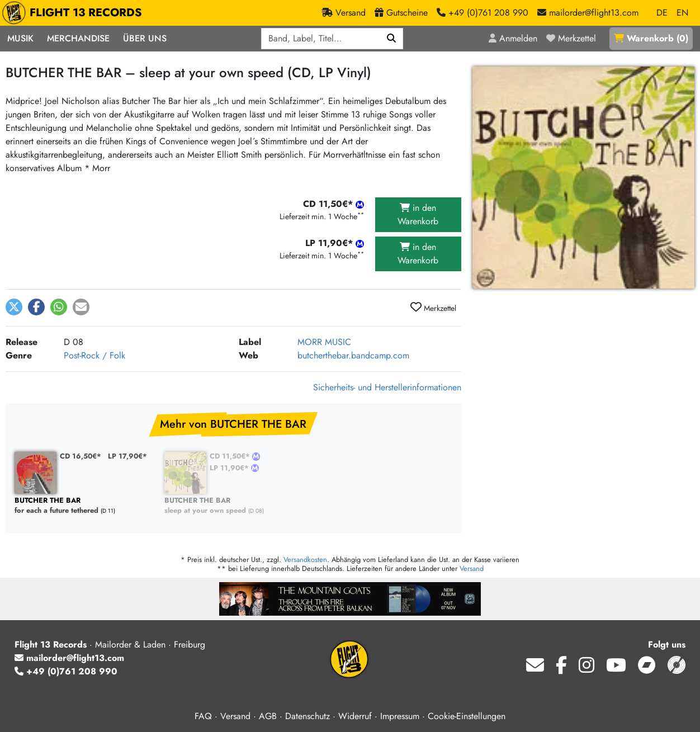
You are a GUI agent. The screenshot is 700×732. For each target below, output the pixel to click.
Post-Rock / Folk (94, 355)
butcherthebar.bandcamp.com (353, 355)
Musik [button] (20, 38)
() (651, 38)
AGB (268, 716)
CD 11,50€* (231, 456)
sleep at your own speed (234, 506)
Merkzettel (433, 308)
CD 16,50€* (81, 456)
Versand (472, 568)
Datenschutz (308, 716)
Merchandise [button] (78, 38)
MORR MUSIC (324, 342)
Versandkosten (305, 559)
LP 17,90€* (127, 456)
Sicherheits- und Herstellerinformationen (387, 387)
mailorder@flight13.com (69, 658)
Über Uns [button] (145, 38)
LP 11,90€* (230, 468)
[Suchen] (392, 39)
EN (682, 13)
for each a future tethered (84, 506)
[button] (14, 307)
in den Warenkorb (418, 214)
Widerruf (355, 716)
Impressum (400, 716)
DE (662, 13)
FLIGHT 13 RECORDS (75, 13)
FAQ (203, 716)
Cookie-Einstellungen (467, 716)
